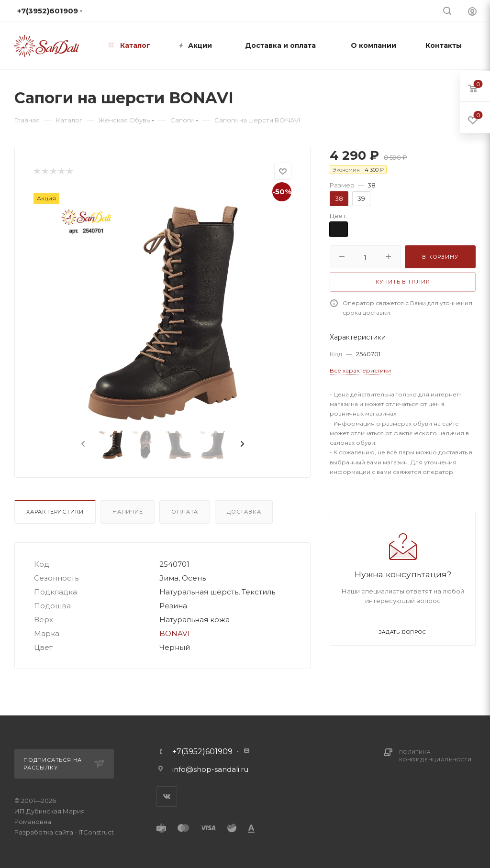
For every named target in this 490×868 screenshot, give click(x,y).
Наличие (128, 512)
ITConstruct (96, 832)
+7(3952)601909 (202, 752)
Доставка (244, 512)
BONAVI (174, 633)
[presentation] (82, 444)
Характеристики (55, 512)
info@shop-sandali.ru (210, 769)
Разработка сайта (44, 832)
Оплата (185, 512)
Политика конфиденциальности (435, 756)
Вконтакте (167, 797)
